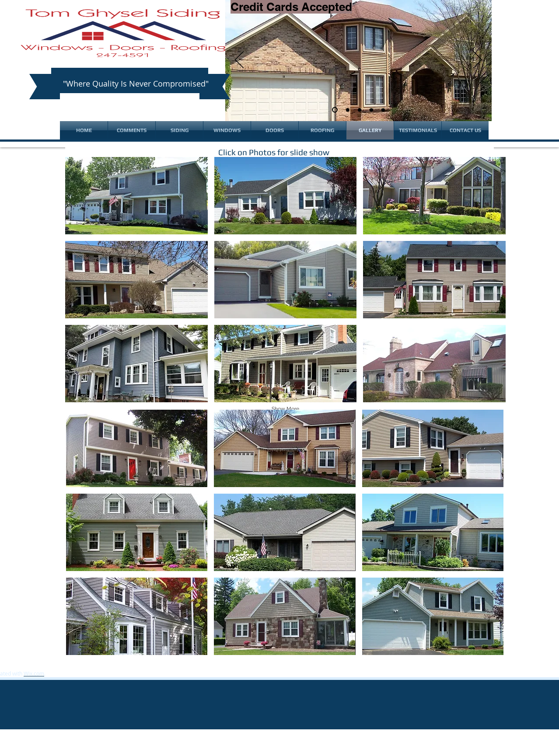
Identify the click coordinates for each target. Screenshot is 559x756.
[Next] (478, 60)
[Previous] (239, 60)
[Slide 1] (335, 110)
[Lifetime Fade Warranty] (383, 110)
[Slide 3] (360, 110)
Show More (285, 409)
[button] (136, 196)
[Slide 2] (348, 110)
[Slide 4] (371, 110)
